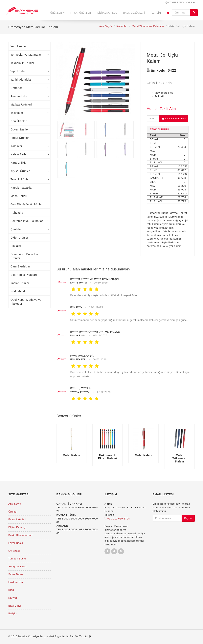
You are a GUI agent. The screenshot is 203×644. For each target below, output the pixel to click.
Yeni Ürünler (19, 46)
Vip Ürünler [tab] (30, 71)
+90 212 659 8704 (117, 519)
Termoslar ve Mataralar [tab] (30, 55)
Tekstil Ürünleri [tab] (30, 179)
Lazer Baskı (16, 543)
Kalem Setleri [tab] (30, 154)
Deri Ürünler (19, 121)
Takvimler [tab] (30, 113)
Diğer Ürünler (19, 238)
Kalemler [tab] (30, 146)
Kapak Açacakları (22, 188)
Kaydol (188, 518)
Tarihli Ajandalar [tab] (30, 80)
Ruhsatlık (17, 213)
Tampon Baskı (17, 559)
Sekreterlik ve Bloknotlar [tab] (30, 221)
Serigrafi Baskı (17, 566)
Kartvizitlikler (19, 163)
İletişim (156, 13)
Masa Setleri (19, 196)
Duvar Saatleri (20, 129)
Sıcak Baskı (16, 574)
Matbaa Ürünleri (21, 105)
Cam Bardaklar (20, 266)
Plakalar (16, 246)
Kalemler (122, 26)
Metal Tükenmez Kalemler (148, 26)
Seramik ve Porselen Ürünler (24, 256)
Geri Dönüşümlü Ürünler (27, 204)
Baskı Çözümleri (134, 13)
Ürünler (57, 13)
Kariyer (13, 598)
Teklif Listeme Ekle (174, 118)
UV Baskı (14, 551)
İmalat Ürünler (20, 283)
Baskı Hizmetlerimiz (21, 535)
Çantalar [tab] (30, 229)
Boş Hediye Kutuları (24, 275)
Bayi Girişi (15, 606)
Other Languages (180, 3)
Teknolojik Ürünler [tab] (30, 63)
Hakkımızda (16, 582)
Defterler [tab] (30, 88)
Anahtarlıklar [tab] (30, 96)
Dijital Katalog (107, 13)
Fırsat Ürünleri (81, 13)
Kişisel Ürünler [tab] (30, 171)
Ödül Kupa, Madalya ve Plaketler (26, 302)
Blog (11, 590)
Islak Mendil (18, 291)
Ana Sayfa (106, 26)
